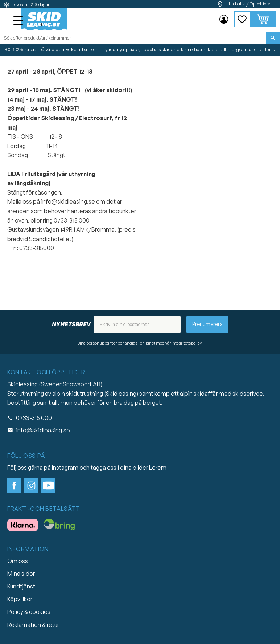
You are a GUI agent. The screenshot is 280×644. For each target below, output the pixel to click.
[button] (19, 21)
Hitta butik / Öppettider (248, 4)
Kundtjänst (21, 586)
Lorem (158, 468)
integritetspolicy (187, 343)
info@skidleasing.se (43, 430)
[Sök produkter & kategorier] (133, 38)
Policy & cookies (29, 612)
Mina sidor (21, 574)
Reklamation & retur (33, 625)
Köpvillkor (20, 599)
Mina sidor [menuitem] (224, 19)
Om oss (18, 561)
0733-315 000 (34, 418)
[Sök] (273, 38)
